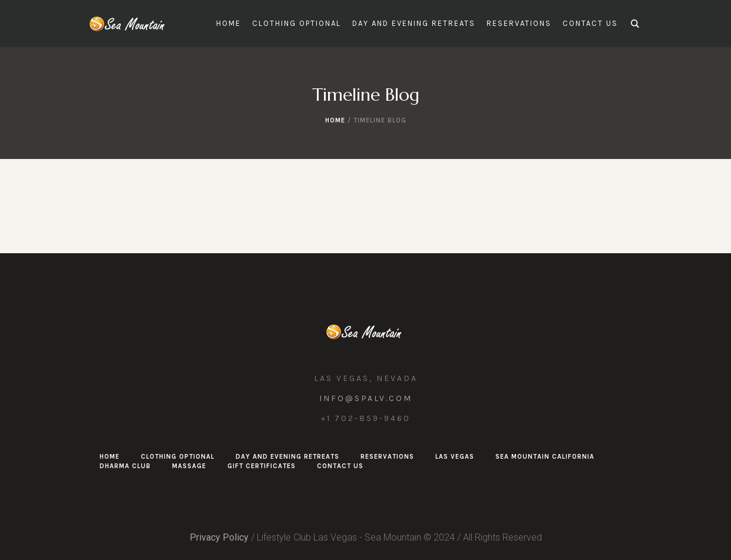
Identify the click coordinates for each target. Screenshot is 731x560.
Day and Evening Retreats (287, 457)
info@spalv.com (366, 398)
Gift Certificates (262, 466)
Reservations (387, 457)
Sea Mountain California (545, 457)
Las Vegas (455, 457)
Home (335, 120)
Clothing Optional (178, 457)
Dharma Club (125, 466)
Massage (189, 466)
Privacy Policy (219, 537)
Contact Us (340, 466)
